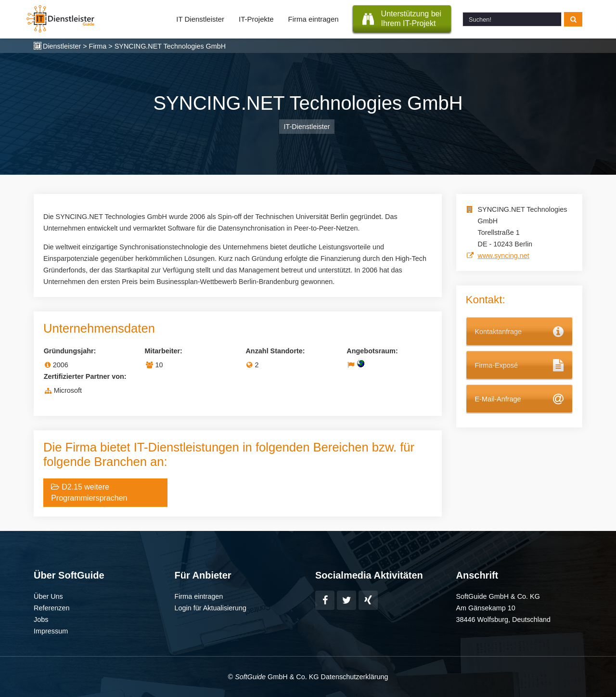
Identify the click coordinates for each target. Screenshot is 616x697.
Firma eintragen (314, 19)
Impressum (51, 631)
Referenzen (51, 608)
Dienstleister (62, 46)
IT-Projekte (256, 19)
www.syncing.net (504, 256)
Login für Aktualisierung (211, 608)
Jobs (41, 620)
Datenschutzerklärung (354, 677)
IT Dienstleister (200, 19)
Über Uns (48, 596)
